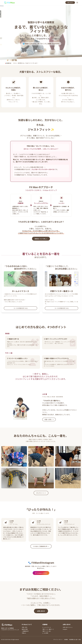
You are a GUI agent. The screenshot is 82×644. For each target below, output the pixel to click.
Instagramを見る (41, 573)
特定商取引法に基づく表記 (75, 640)
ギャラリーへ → (41, 493)
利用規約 (66, 640)
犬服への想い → (49, 419)
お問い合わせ (70, 3)
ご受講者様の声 (25, 631)
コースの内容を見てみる (21, 308)
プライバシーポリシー (58, 640)
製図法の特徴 (25, 629)
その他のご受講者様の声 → (41, 546)
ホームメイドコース (47, 627)
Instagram (65, 629)
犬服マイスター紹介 (47, 631)
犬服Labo (24, 633)
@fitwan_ (42, 568)
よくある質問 (45, 633)
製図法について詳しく (41, 239)
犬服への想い (25, 627)
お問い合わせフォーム (68, 627)
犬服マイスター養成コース (48, 629)
